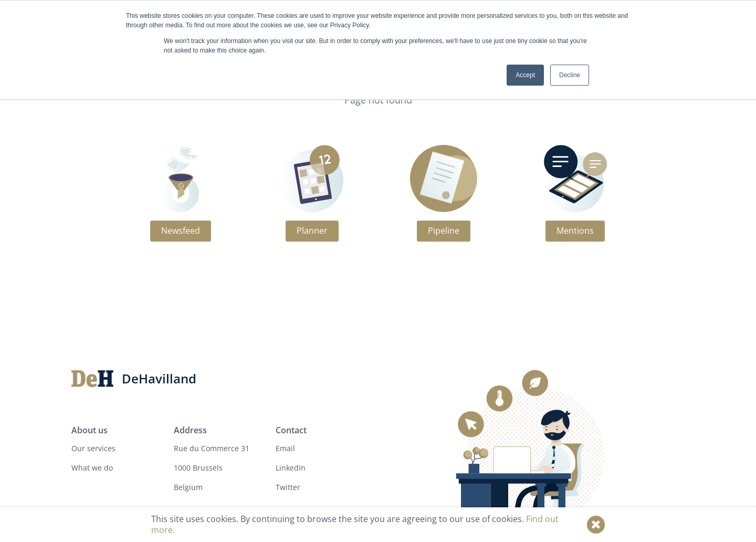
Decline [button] (570, 75)
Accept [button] (525, 75)
